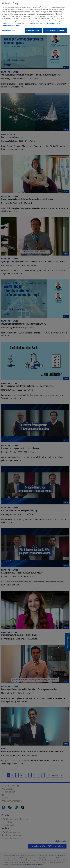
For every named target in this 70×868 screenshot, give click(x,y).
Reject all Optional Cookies (55, 29)
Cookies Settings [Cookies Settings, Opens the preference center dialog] (8, 29)
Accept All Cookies (33, 29)
